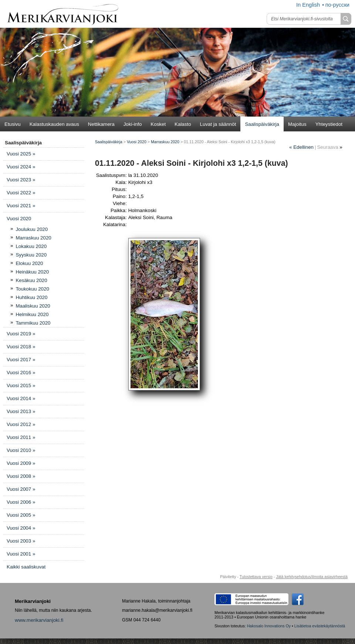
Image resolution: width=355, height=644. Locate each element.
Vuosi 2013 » (21, 411)
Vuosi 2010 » (21, 450)
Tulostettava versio (256, 577)
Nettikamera (101, 124)
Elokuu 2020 (29, 263)
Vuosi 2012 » (21, 424)
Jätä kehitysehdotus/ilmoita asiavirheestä (312, 577)
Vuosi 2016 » (21, 373)
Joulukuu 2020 (32, 229)
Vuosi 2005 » (21, 515)
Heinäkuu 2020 (32, 272)
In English (308, 5)
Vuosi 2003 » (21, 541)
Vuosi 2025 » (21, 154)
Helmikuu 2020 (32, 314)
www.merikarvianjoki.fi (39, 620)
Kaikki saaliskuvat (26, 567)
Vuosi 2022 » (21, 193)
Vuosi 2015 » (21, 385)
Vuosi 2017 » (21, 360)
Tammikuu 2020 (33, 323)
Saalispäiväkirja (262, 124)
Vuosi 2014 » (21, 398)
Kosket (158, 124)
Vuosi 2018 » (21, 347)
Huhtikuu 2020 (31, 297)
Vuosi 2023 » (21, 180)
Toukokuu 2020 (32, 289)
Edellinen (301, 147)
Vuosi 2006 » (21, 502)
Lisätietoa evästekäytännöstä (320, 626)
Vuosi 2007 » (21, 489)
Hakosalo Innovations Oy (269, 626)
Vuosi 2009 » (21, 463)
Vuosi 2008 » (21, 476)
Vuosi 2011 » (21, 437)
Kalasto (183, 124)
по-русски (337, 5)
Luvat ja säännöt (218, 124)
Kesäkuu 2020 (31, 280)
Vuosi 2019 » (21, 334)
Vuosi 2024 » (21, 167)
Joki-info (133, 124)
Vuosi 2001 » (21, 554)
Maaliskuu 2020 (33, 306)
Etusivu (13, 124)
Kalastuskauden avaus (54, 124)
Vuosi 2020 (19, 219)
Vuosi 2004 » (21, 528)
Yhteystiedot (329, 124)
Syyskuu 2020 (31, 255)
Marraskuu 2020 (33, 238)
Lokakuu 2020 (31, 246)
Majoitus (297, 124)
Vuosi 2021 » (21, 206)
